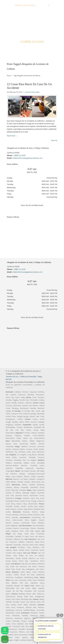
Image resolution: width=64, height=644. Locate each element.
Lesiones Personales (32, 92)
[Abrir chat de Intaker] (37, 643)
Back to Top (54, 141)
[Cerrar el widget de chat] (62, 615)
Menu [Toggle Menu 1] (11, 53)
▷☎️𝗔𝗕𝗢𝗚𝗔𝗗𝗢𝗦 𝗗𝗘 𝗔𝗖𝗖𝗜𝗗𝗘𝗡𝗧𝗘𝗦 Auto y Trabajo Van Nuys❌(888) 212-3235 (32, 24)
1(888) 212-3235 (32, 42)
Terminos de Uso (12, 377)
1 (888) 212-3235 (42, 5)
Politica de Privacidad (28, 377)
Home (9, 76)
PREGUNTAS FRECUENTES (32, 2)
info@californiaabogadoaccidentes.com (32, 9)
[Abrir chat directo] (58, 615)
